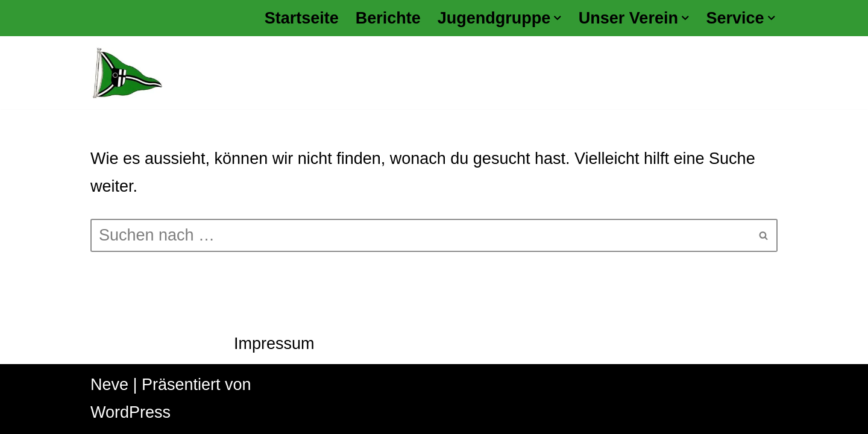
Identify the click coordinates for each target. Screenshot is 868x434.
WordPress (131, 412)
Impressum (274, 344)
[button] (558, 18)
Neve (109, 385)
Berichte (388, 18)
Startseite (302, 18)
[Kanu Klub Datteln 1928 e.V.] (127, 73)
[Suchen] (420, 235)
